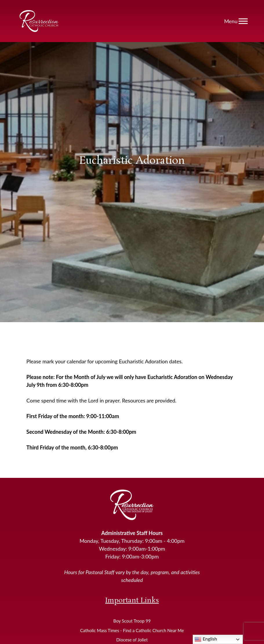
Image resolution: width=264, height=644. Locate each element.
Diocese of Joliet (132, 640)
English (206, 639)
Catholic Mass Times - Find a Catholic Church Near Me (132, 630)
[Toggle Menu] (243, 21)
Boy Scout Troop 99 (132, 621)
